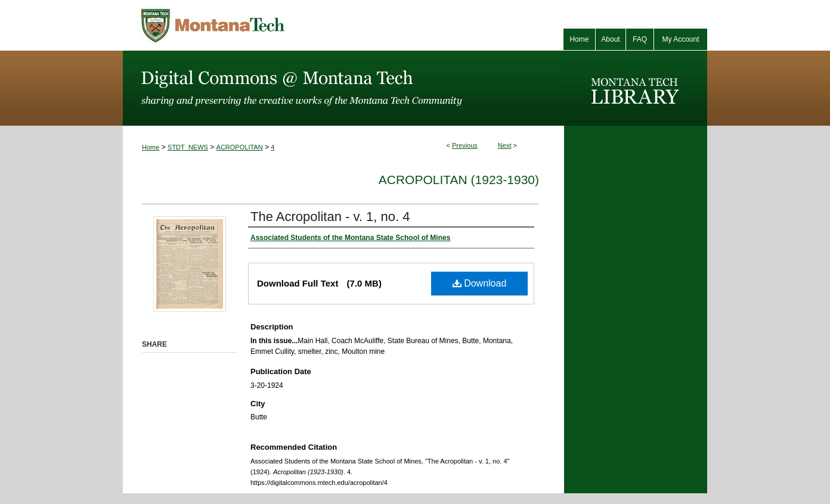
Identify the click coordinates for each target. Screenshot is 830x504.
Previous (465, 145)
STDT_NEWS (188, 147)
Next (505, 145)
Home (151, 147)
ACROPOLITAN (240, 147)
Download (480, 283)
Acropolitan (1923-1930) (459, 180)
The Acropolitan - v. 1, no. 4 (330, 217)
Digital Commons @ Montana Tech (343, 88)
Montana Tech (266, 25)
